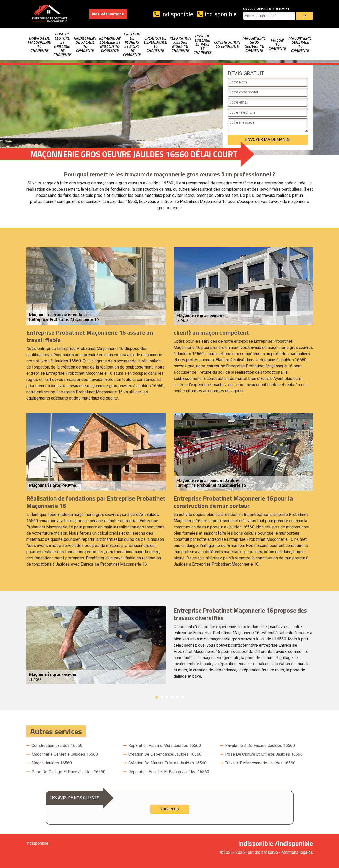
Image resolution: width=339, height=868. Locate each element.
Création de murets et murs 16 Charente (132, 44)
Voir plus (170, 809)
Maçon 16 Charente (277, 44)
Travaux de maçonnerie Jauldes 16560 (260, 763)
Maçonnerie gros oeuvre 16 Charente (254, 44)
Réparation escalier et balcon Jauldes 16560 (169, 772)
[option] (170, 645)
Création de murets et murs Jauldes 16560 (167, 763)
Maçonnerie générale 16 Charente (300, 44)
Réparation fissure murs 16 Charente (180, 44)
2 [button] (162, 697)
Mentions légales (297, 852)
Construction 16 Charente (227, 44)
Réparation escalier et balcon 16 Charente (110, 44)
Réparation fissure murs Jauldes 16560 (165, 745)
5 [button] (177, 697)
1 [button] (157, 697)
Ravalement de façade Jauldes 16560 (260, 745)
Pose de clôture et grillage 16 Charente (62, 44)
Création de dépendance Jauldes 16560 (165, 754)
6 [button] (183, 697)
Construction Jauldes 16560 (57, 745)
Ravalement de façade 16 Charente (85, 44)
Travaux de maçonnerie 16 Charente (39, 44)
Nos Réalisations (108, 14)
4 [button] (172, 697)
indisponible (173, 14)
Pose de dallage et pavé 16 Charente (202, 44)
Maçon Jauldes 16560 (52, 763)
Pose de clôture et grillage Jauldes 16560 (264, 754)
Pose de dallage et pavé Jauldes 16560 (68, 772)
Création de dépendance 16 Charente (155, 44)
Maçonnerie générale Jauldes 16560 (65, 754)
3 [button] (167, 697)
